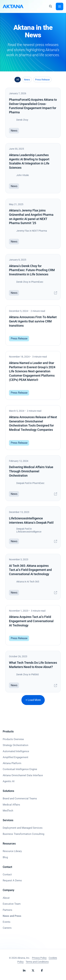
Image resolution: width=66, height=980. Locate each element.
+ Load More (33, 700)
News (27, 80)
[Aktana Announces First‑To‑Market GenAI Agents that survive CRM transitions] (33, 326)
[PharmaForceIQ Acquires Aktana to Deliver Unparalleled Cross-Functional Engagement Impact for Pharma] (33, 113)
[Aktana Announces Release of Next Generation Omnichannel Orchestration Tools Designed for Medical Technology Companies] (33, 427)
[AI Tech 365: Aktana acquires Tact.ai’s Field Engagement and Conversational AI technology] (33, 577)
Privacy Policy (39, 958)
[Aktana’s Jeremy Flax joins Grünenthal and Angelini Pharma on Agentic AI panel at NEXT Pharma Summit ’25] (33, 224)
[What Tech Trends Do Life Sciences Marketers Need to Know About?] (33, 672)
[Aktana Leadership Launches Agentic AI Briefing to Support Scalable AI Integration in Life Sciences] (33, 168)
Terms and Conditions (37, 962)
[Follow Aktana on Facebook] (42, 970)
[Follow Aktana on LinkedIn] (24, 970)
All (18, 80)
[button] (51, 6)
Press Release (42, 80)
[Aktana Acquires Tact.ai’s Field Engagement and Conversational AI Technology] (33, 625)
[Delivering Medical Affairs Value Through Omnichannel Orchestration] (33, 478)
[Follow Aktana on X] (33, 970)
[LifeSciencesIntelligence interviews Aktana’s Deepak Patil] (33, 527)
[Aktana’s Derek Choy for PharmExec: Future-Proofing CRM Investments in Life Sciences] (33, 277)
